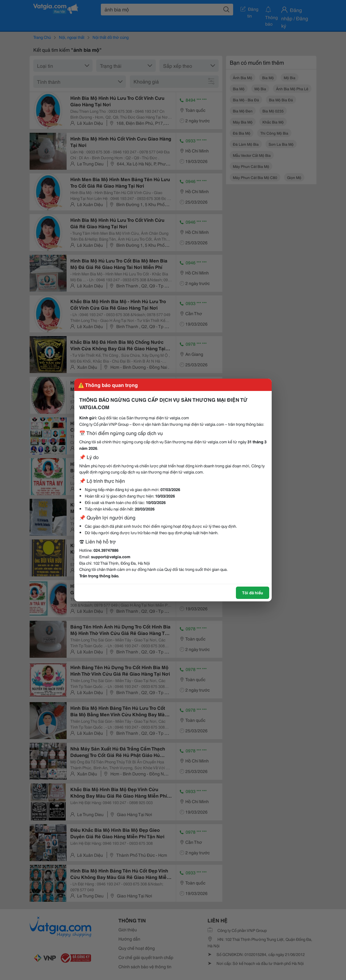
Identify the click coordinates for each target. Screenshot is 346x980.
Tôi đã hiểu (253, 592)
